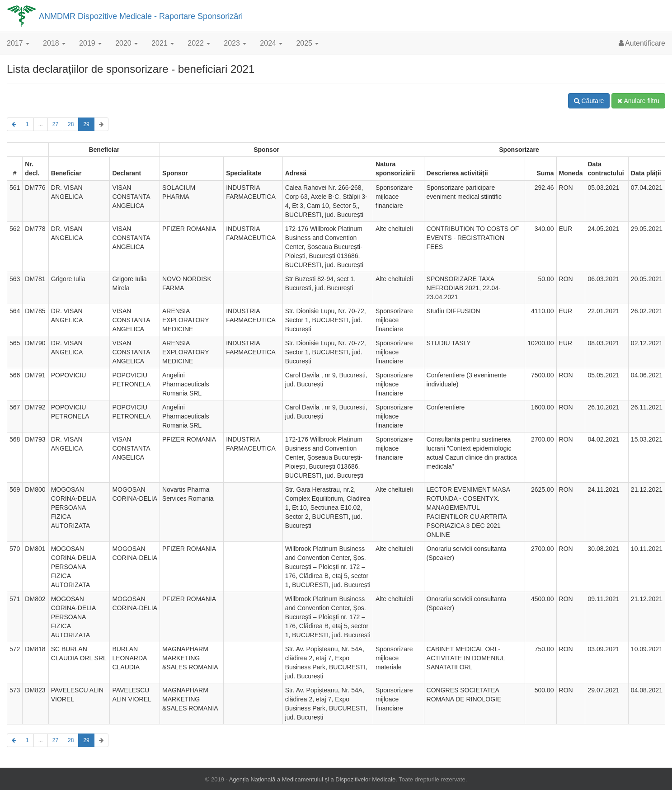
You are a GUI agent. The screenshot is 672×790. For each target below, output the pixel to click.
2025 (307, 43)
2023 (235, 43)
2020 (127, 43)
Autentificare (642, 43)
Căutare (589, 101)
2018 (54, 43)
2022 (199, 43)
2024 (271, 43)
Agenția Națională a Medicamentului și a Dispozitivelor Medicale (313, 779)
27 (55, 124)
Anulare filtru (638, 101)
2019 (90, 43)
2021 (163, 43)
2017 (18, 43)
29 (86, 124)
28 (71, 124)
